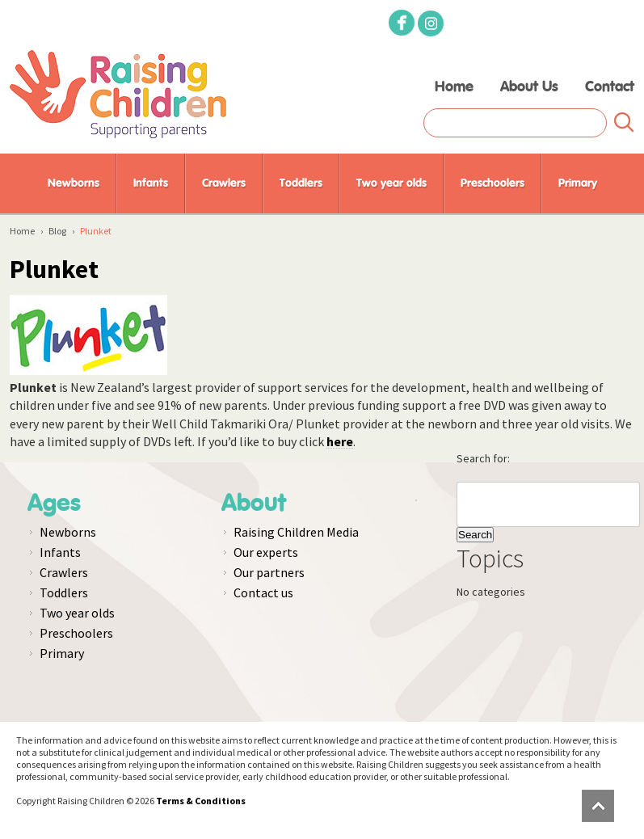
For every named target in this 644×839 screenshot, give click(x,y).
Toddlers (301, 183)
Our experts (266, 552)
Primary (578, 183)
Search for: (483, 458)
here (340, 441)
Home (454, 87)
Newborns (74, 183)
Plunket (54, 269)
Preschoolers (492, 183)
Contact (610, 87)
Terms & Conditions (201, 801)
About (254, 504)
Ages (54, 504)
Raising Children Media (296, 532)
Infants (151, 183)
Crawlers (224, 183)
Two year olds (391, 183)
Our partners (269, 572)
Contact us (263, 592)
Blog (57, 231)
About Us (529, 87)
